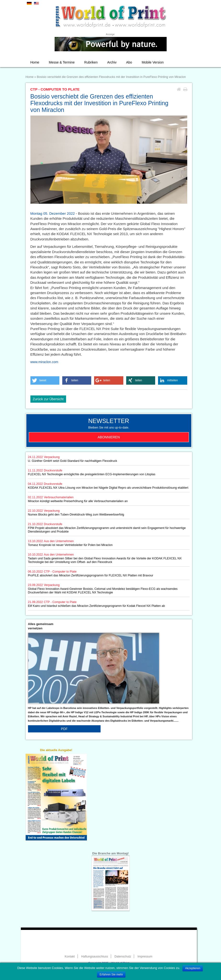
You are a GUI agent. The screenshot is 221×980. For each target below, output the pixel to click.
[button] (45, 380)
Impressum (145, 957)
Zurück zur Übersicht (48, 399)
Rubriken (91, 62)
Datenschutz (123, 957)
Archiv (112, 62)
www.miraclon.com (44, 362)
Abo (129, 62)
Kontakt (70, 957)
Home (35, 62)
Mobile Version (153, 62)
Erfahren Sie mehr (111, 974)
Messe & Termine (62, 62)
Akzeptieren (193, 968)
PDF (64, 729)
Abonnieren (109, 437)
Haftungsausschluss (95, 957)
